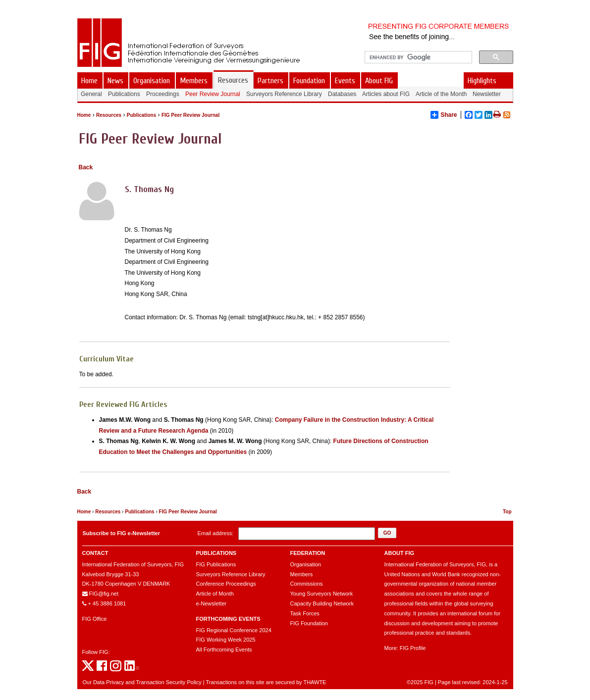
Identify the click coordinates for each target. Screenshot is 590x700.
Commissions (307, 584)
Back (86, 167)
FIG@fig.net (104, 594)
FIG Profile (413, 648)
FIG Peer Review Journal (190, 115)
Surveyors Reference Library (231, 574)
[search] (417, 57)
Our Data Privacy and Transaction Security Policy (142, 682)
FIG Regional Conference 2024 (234, 630)
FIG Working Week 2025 (226, 640)
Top (507, 512)
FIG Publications (216, 564)
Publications (141, 115)
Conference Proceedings (226, 584)
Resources (109, 115)
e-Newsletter (212, 603)
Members (302, 574)
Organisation (306, 564)
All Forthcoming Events (224, 650)
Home (84, 115)
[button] (387, 533)
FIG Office (95, 619)
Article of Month (215, 594)
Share (444, 115)
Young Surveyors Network (322, 594)
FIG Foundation (309, 623)
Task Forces (305, 613)
